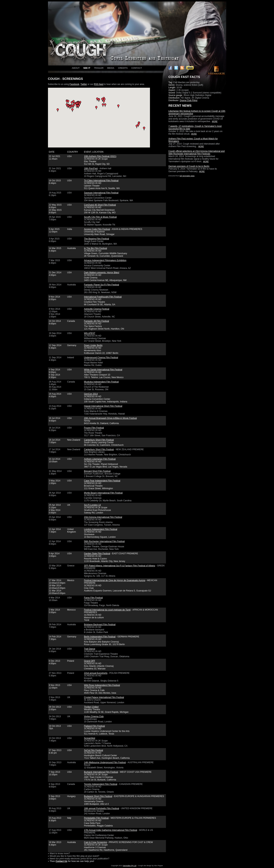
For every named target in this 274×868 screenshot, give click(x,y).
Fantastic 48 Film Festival (96, 321)
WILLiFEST (90, 333)
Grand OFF (90, 661)
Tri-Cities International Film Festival (101, 181)
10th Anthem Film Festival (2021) (100, 156)
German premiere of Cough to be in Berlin (189, 166)
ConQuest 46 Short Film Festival (100, 205)
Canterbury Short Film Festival (99, 440)
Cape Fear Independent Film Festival (102, 481)
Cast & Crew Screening (95, 842)
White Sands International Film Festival (103, 370)
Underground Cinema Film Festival (101, 357)
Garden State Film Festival (97, 554)
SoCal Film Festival (93, 750)
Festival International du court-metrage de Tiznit (107, 610)
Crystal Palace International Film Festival (104, 697)
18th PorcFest (91, 168)
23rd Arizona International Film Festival (103, 517)
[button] (72, 103)
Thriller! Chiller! (91, 707)
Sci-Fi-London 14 (92, 505)
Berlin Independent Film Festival (100, 637)
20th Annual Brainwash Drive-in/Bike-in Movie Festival (110, 418)
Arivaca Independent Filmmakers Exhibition (105, 260)
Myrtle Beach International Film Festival (103, 493)
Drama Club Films (189, 100)
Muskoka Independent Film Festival (101, 382)
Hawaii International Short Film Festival (103, 406)
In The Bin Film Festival (95, 248)
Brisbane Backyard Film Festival (100, 625)
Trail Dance (90, 649)
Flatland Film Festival (94, 726)
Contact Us (61, 861)
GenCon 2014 (91, 394)
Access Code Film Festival (97, 229)
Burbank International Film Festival (101, 772)
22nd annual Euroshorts (96, 673)
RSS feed (99, 84)
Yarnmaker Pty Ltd (130, 866)
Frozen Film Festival (94, 428)
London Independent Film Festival (101, 529)
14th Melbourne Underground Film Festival (105, 762)
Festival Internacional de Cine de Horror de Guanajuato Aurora (115, 580)
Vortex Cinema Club (94, 716)
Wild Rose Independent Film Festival (102, 685)
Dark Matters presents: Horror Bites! (102, 273)
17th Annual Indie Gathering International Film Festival (111, 830)
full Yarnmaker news (187, 176)
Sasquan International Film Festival (101, 193)
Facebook (75, 84)
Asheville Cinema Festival (97, 309)
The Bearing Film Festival (96, 239)
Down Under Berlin (93, 345)
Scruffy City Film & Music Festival (100, 217)
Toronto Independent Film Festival (101, 784)
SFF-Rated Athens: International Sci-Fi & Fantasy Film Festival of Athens (120, 566)
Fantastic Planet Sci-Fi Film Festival (102, 285)
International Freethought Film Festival (103, 297)
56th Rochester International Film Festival (104, 541)
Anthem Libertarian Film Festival (100, 459)
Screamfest (90, 738)
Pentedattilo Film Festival (96, 818)
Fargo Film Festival (93, 598)
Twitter (84, 84)
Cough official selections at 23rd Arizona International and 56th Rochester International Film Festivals (197, 152)
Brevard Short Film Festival (97, 471)
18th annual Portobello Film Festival (102, 808)
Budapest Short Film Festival (98, 796)
